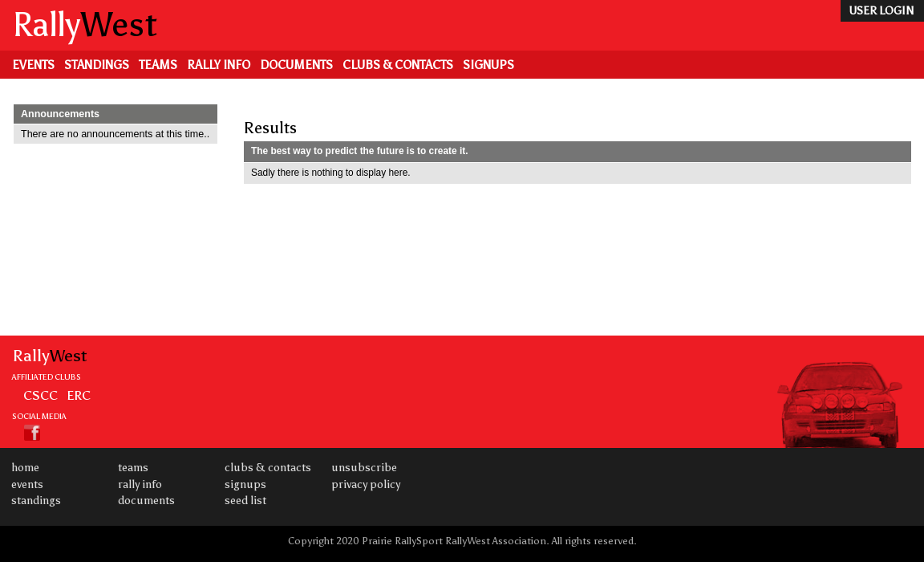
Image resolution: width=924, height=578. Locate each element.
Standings (97, 65)
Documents (296, 65)
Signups (488, 65)
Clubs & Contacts (398, 65)
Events (33, 65)
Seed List (245, 501)
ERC (79, 395)
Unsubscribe (364, 468)
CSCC (41, 395)
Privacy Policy (366, 484)
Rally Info (219, 65)
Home (25, 468)
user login (881, 11)
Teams (158, 65)
